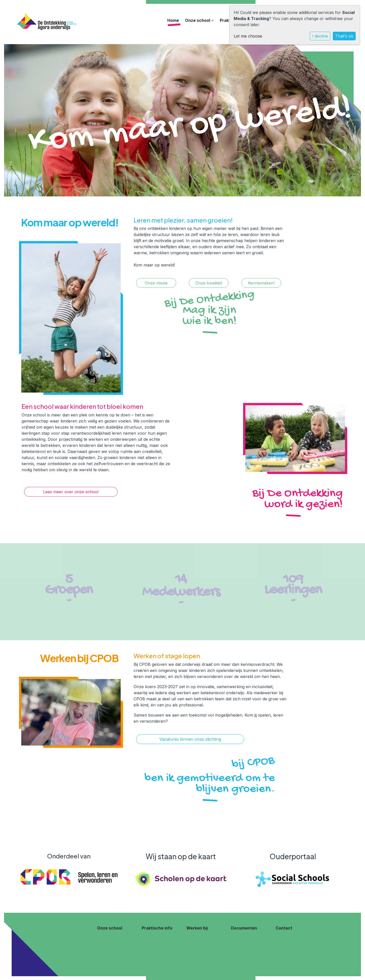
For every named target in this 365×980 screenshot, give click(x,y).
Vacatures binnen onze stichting (190, 739)
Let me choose (248, 36)
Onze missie (156, 283)
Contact (284, 928)
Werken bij (197, 928)
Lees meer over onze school (71, 492)
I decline (320, 36)
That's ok (344, 36)
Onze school (199, 20)
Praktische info (157, 928)
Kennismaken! (261, 283)
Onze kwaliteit (209, 283)
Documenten (244, 928)
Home (173, 20)
